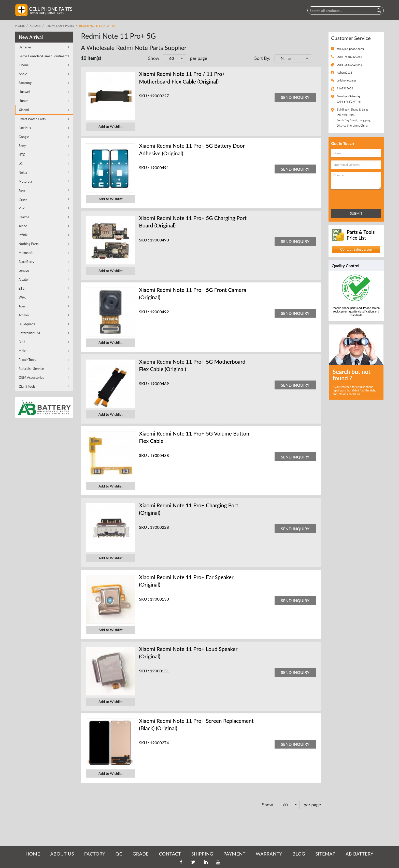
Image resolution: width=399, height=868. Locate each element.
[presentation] (353, 198)
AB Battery (359, 854)
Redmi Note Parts (60, 26)
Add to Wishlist (110, 126)
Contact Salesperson (356, 249)
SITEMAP (325, 854)
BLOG (299, 854)
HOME (33, 854)
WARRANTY (269, 854)
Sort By (262, 58)
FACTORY (95, 854)
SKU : (144, 96)
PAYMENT (234, 854)
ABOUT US (62, 854)
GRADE (141, 854)
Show (154, 58)
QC (119, 854)
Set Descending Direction (316, 59)
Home (20, 26)
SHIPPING (202, 854)
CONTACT (170, 854)
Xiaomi (35, 26)
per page (198, 58)
